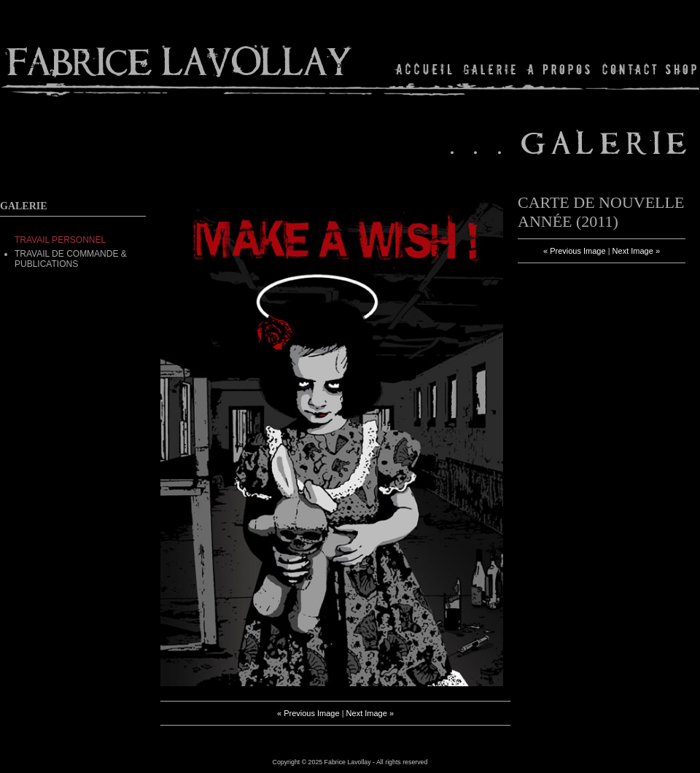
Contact (630, 69)
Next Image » (370, 713)
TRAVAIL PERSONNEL (60, 240)
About (560, 69)
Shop (680, 69)
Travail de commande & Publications (71, 259)
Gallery (490, 69)
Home (425, 69)
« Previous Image (308, 713)
